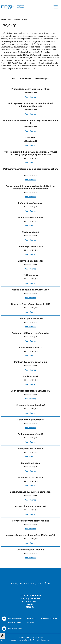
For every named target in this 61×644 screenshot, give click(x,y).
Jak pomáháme (14, 19)
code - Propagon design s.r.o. (39, 640)
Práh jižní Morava (15, 619)
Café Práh (31, 619)
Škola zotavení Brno (49, 619)
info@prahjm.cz (30, 599)
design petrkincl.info (19, 640)
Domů (4, 19)
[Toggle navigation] (56, 7)
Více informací (30, 97)
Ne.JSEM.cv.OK (14, 622)
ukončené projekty (42, 79)
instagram (31, 622)
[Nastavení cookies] (3, 636)
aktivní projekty (25, 79)
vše (14, 79)
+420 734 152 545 (31, 596)
